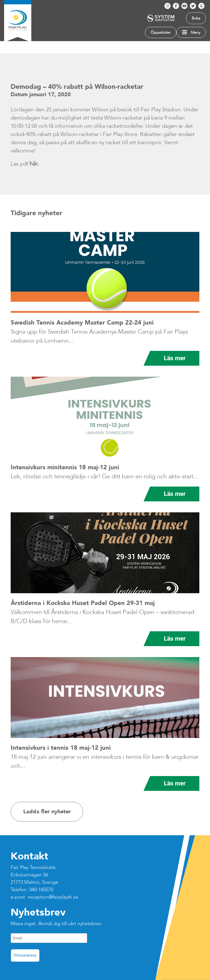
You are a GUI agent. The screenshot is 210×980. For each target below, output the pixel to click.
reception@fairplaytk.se (53, 897)
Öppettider (161, 32)
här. (34, 164)
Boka (196, 18)
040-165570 (41, 890)
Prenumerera (25, 955)
